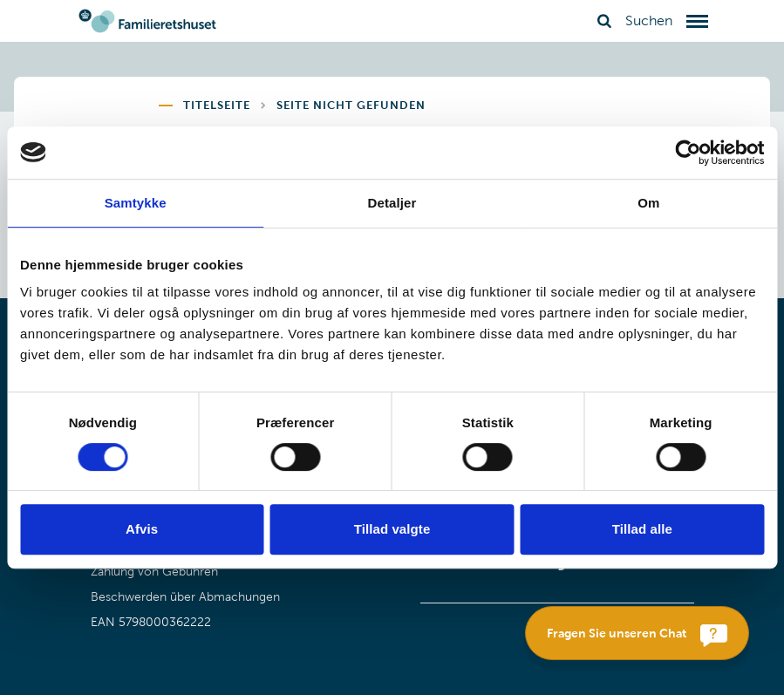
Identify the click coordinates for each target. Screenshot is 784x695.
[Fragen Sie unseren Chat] (637, 633)
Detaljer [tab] (392, 203)
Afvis (142, 529)
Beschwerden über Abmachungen (185, 597)
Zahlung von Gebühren (154, 572)
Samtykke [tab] (136, 203)
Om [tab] (648, 203)
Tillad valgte (392, 529)
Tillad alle (642, 529)
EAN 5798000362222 (151, 622)
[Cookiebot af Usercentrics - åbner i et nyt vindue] (688, 153)
